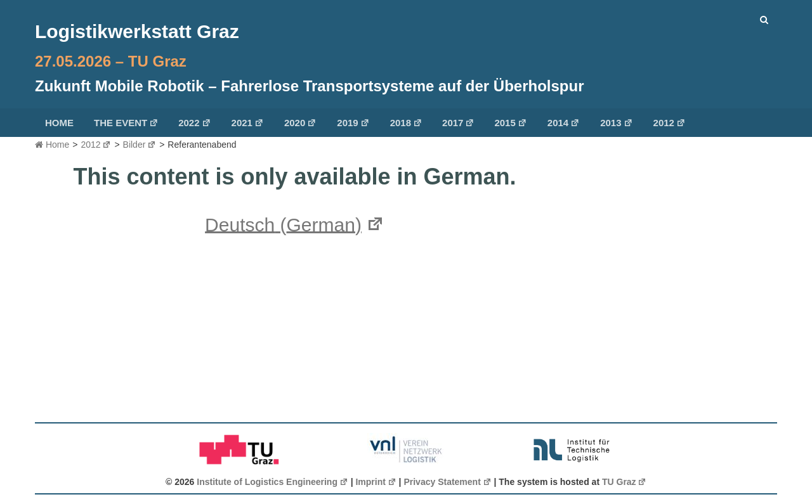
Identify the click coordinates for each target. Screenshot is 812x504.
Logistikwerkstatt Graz (137, 31)
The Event (126, 123)
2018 (406, 123)
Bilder (140, 145)
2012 (670, 123)
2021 (248, 123)
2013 (616, 123)
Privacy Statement (447, 482)
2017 (458, 123)
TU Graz (624, 482)
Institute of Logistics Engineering (272, 482)
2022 (194, 123)
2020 (300, 123)
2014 (564, 123)
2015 (510, 123)
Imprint (376, 482)
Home (59, 123)
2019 (353, 123)
